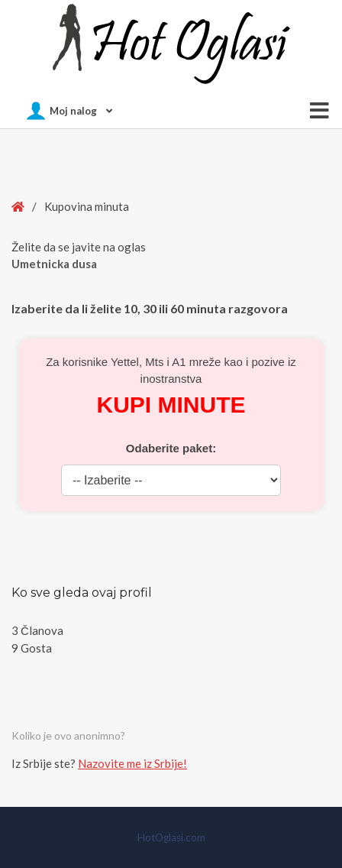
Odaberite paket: (171, 448)
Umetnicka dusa (54, 264)
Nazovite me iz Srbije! (132, 763)
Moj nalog (73, 111)
